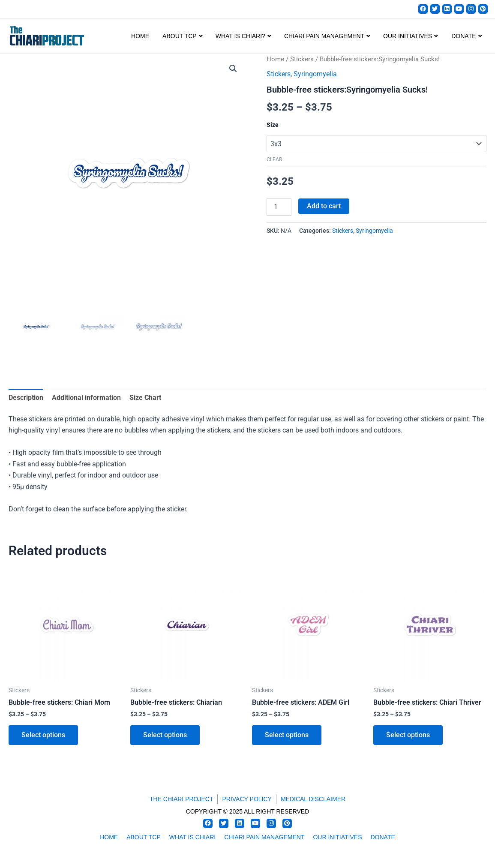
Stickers (302, 59)
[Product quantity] (279, 207)
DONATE (466, 36)
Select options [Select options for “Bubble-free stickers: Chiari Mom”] (43, 735)
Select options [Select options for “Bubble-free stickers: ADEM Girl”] (287, 735)
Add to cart (324, 206)
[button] (233, 69)
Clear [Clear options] (274, 160)
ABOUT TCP (183, 36)
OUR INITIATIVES (411, 36)
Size (273, 125)
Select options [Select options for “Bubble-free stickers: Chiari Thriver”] (408, 735)
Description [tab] (26, 398)
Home (140, 36)
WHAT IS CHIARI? (243, 36)
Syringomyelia (315, 74)
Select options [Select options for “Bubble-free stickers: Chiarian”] (165, 735)
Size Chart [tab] (145, 398)
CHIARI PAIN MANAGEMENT (327, 36)
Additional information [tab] (86, 398)
